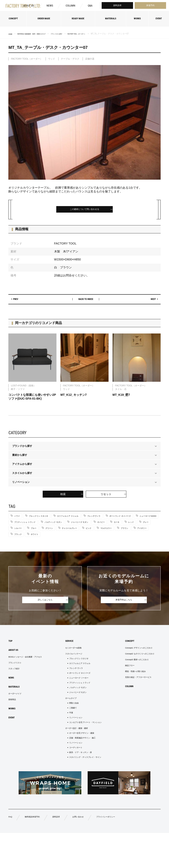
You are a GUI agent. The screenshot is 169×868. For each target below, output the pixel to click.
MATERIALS (16, 707)
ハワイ (19, 519)
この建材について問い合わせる (84, 210)
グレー (108, 533)
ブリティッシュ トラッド (100, 526)
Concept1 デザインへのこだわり (134, 663)
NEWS (49, 7)
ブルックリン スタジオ (45, 519)
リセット (106, 497)
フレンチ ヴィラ (74, 687)
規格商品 (13, 721)
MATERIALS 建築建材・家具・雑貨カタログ (39, 34)
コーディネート (74, 780)
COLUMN (70, 7)
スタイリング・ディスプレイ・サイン (86, 791)
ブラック (20, 548)
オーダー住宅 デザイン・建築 (81, 763)
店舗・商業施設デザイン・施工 (82, 768)
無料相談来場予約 (36, 851)
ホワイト (40, 548)
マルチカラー (91, 540)
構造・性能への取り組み (129, 690)
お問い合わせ (89, 851)
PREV (18, 302)
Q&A (90, 7)
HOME (11, 34)
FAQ (11, 851)
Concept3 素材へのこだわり (131, 677)
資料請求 (117, 7)
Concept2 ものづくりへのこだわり (135, 670)
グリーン (20, 540)
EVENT (13, 741)
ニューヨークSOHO (65, 526)
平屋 (67, 739)
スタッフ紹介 (16, 687)
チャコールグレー (45, 540)
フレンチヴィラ (116, 519)
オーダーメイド (17, 715)
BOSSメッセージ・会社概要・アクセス (31, 673)
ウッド (52, 59)
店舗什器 (90, 59)
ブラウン (114, 540)
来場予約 (150, 7)
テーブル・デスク (70, 59)
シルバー (127, 533)
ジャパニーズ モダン (26, 533)
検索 (63, 497)
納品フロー (122, 683)
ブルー (146, 533)
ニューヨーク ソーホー (78, 698)
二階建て (70, 733)
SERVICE (66, 655)
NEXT (151, 302)
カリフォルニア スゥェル (83, 519)
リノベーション (74, 745)
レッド (90, 533)
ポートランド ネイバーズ (29, 526)
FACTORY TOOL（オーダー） (98, 34)
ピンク (69, 540)
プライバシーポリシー (121, 851)
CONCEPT (121, 655)
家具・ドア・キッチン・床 (80, 785)
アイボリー (135, 540)
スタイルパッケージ (72, 670)
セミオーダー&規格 (71, 663)
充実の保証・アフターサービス (133, 697)
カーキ (73, 533)
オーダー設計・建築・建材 (75, 757)
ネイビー (54, 533)
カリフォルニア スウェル (79, 681)
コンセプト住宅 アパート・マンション (86, 750)
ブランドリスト (17, 680)
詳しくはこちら (45, 614)
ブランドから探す (72, 34)
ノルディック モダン (136, 526)
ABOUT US (15, 665)
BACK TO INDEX (86, 302)
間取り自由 (71, 728)
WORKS (13, 731)
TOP (11, 655)
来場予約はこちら (124, 614)
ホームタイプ (68, 722)
